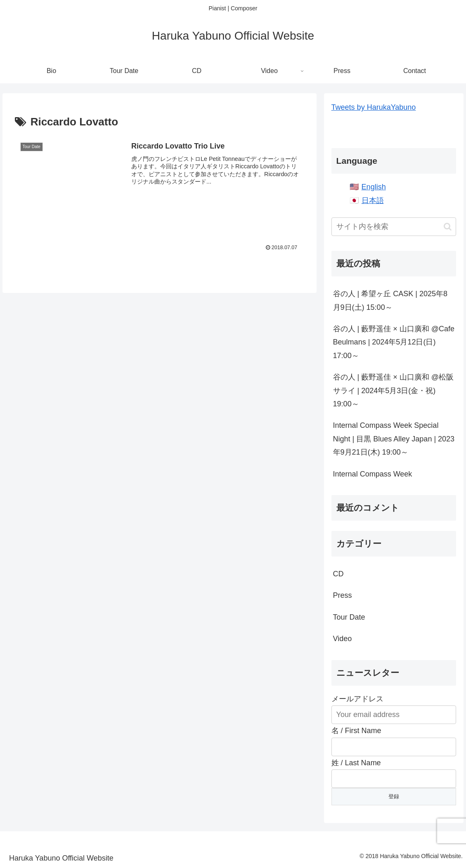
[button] (448, 227)
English (374, 187)
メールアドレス (357, 699)
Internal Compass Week (373, 474)
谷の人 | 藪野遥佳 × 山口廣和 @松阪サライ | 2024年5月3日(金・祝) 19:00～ (393, 390)
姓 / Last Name (356, 763)
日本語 (373, 200)
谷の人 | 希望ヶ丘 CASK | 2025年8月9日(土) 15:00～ (390, 300)
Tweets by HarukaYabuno (374, 107)
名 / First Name (356, 731)
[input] (394, 227)
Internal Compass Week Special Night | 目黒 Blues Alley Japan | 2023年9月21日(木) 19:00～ (394, 439)
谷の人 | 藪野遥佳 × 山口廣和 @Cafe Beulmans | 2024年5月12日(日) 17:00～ (394, 342)
